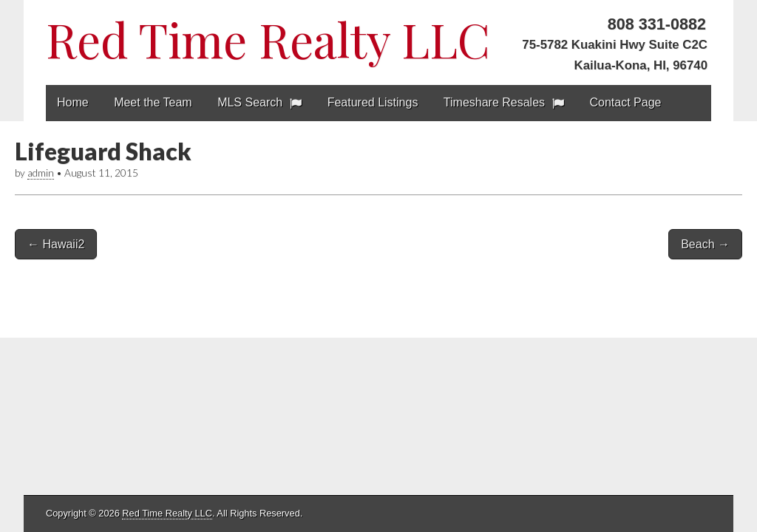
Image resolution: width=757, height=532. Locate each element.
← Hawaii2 (56, 244)
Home (73, 102)
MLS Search (250, 102)
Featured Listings (373, 102)
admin (41, 173)
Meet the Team (153, 102)
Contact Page (626, 102)
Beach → (705, 244)
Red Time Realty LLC (268, 39)
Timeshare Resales (494, 102)
